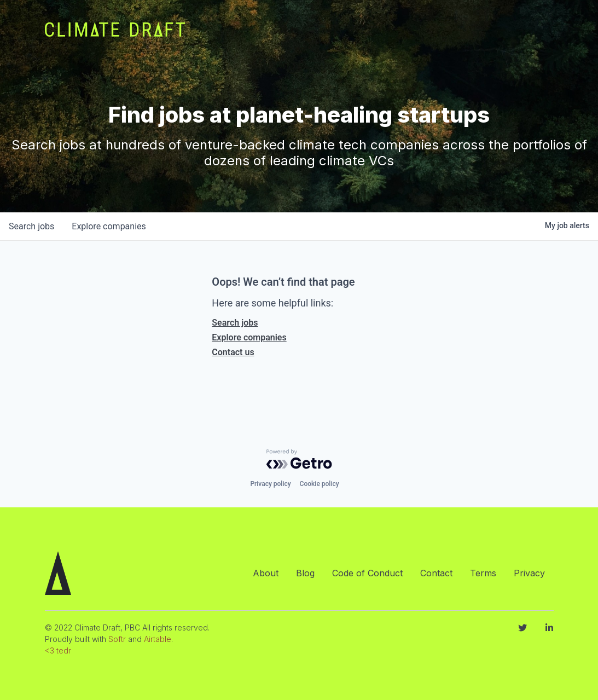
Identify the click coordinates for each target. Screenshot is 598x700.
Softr (117, 639)
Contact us (233, 352)
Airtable (158, 639)
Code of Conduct (367, 573)
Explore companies (249, 337)
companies (109, 226)
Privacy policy (270, 484)
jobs (31, 226)
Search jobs (235, 323)
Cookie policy (320, 484)
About (266, 573)
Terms (483, 573)
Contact (436, 573)
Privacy (529, 573)
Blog (305, 573)
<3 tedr (58, 650)
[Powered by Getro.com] (299, 459)
